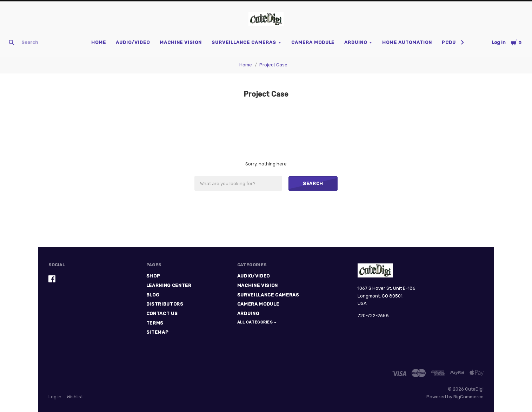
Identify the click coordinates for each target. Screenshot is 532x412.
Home (99, 42)
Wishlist (75, 397)
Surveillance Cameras (244, 42)
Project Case (273, 65)
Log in (499, 42)
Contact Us (162, 313)
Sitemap (158, 332)
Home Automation (407, 42)
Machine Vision (181, 42)
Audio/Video (133, 42)
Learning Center (169, 285)
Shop (153, 276)
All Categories (256, 322)
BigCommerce (468, 397)
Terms (155, 323)
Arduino (356, 42)
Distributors (165, 304)
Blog (153, 295)
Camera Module (313, 42)
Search (313, 184)
